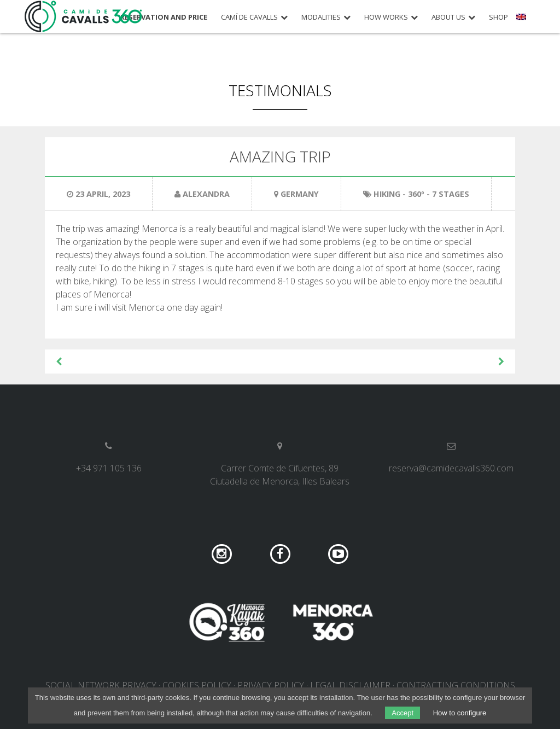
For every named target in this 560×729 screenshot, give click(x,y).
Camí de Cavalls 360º (84, 16)
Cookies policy (197, 685)
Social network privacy (101, 685)
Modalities (321, 17)
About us (448, 17)
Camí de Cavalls (249, 17)
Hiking (387, 194)
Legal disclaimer (350, 685)
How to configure (460, 713)
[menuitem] (523, 21)
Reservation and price (164, 17)
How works (386, 17)
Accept (402, 713)
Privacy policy (271, 685)
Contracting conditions (456, 685)
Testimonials (280, 90)
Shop (498, 17)
